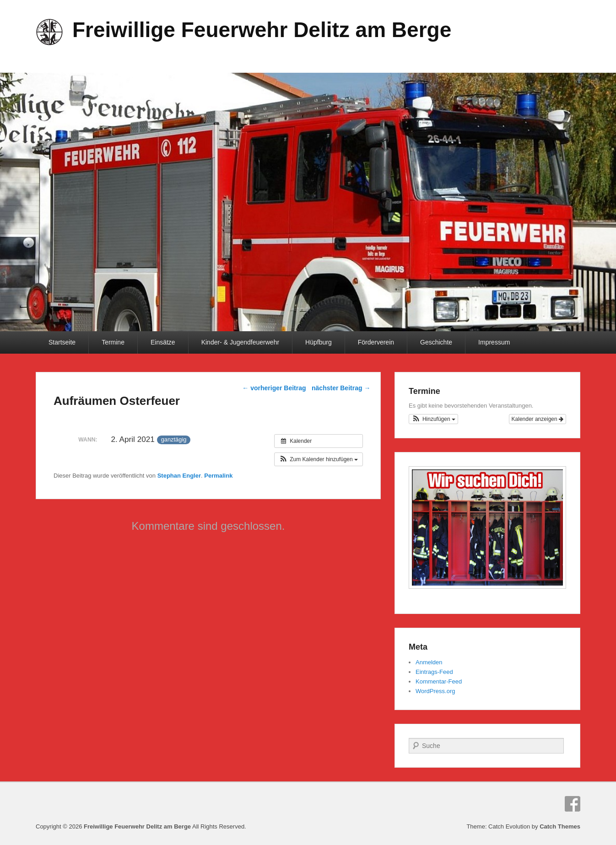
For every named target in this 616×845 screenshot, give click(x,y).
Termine (113, 342)
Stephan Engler (179, 476)
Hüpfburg (319, 342)
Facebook (573, 804)
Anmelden (429, 662)
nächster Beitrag (341, 388)
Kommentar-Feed (439, 681)
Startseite (62, 342)
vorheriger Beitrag (274, 388)
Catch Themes (560, 826)
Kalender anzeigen (538, 419)
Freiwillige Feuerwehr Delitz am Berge (262, 30)
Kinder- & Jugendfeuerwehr (240, 342)
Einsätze (163, 342)
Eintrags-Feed (434, 672)
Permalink (218, 476)
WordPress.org (435, 691)
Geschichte (436, 342)
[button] (319, 459)
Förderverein (376, 342)
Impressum (494, 342)
